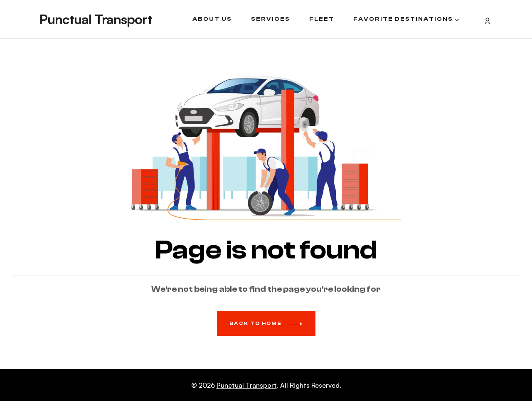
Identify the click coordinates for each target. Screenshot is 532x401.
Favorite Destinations (403, 19)
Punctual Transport (96, 19)
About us (212, 19)
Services (271, 19)
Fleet (322, 19)
